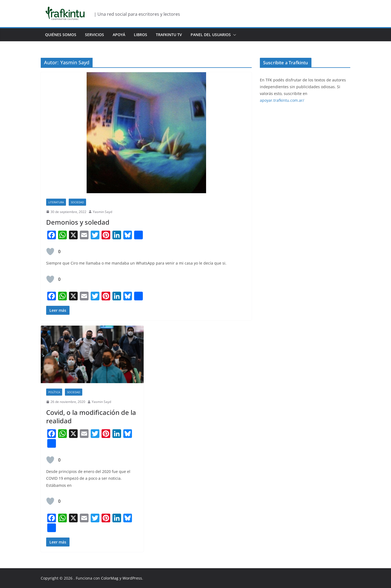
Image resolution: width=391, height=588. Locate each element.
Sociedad (77, 202)
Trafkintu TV (169, 35)
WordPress (132, 578)
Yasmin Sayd (103, 212)
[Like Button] (50, 252)
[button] (234, 35)
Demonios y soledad (78, 222)
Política (54, 392)
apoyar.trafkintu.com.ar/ (282, 100)
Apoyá (119, 35)
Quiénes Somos (61, 35)
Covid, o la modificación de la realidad (91, 417)
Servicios (94, 35)
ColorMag (110, 578)
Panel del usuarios (211, 35)
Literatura (56, 202)
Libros (141, 35)
